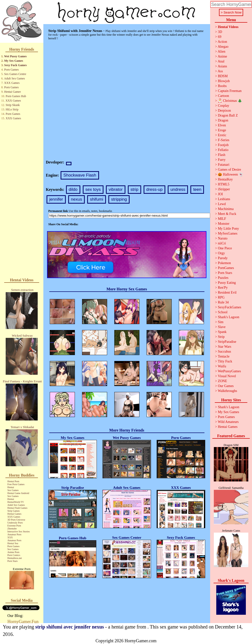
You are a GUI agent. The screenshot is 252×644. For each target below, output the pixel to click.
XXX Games (12, 83)
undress (178, 189)
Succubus (224, 352)
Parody (223, 258)
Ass (220, 71)
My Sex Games (14, 61)
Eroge (222, 130)
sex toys (93, 189)
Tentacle (224, 356)
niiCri (222, 243)
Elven (222, 125)
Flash (221, 155)
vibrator (116, 189)
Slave (222, 327)
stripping (119, 199)
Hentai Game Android (18, 493)
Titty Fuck (225, 361)
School (223, 312)
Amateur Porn (14, 534)
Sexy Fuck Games (15, 65)
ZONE (222, 381)
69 (219, 37)
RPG (221, 297)
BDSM (223, 76)
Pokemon (224, 263)
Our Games (226, 386)
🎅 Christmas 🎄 (230, 101)
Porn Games (11, 70)
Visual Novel (227, 376)
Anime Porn (13, 552)
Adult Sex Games (14, 78)
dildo (73, 189)
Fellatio (223, 150)
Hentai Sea (13, 543)
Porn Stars (12, 561)
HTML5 (224, 184)
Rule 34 (223, 302)
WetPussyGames (229, 371)
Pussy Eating (227, 283)
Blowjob (224, 81)
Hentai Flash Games (17, 508)
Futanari (224, 165)
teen (197, 189)
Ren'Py (223, 288)
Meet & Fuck (227, 214)
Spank (222, 332)
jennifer (56, 199)
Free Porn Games (16, 484)
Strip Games (14, 511)
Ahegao (223, 47)
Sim (221, 322)
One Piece (225, 248)
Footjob (223, 145)
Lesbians (224, 199)
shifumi (97, 199)
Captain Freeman (230, 91)
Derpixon (224, 111)
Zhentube (12, 529)
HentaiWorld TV (16, 502)
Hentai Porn (13, 481)
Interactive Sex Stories (19, 532)
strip (134, 189)
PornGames (226, 268)
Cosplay (223, 106)
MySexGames (227, 233)
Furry (222, 160)
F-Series (224, 140)
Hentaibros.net (15, 558)
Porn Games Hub (16, 96)
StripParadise (227, 342)
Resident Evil (227, 292)
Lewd (222, 204)
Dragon (223, 120)
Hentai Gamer (13, 92)
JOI (220, 194)
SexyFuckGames (229, 307)
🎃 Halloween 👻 (230, 174)
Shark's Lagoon (228, 317)
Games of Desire (229, 170)
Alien (222, 52)
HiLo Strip (12, 109)
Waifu (222, 366)
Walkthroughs (227, 391)
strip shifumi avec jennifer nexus (70, 627)
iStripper (224, 189)
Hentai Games (14, 514)
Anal (221, 61)
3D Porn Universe (16, 520)
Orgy (221, 253)
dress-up (154, 189)
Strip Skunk (13, 105)
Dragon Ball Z (228, 115)
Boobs (222, 86)
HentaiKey (225, 179)
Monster (224, 224)
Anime (222, 56)
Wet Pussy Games (15, 56)
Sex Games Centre (15, 74)
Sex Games (13, 490)
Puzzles (223, 278)
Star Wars (224, 347)
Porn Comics (14, 555)
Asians (222, 66)
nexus (76, 199)
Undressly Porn (15, 523)
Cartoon (223, 96)
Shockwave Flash (80, 175)
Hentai (11, 487)
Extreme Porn (14, 526)
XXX (10, 537)
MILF (222, 219)
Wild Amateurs (228, 422)
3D (220, 32)
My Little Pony (228, 229)
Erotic (222, 135)
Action (222, 42)
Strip (221, 337)
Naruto (223, 238)
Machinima (226, 209)
